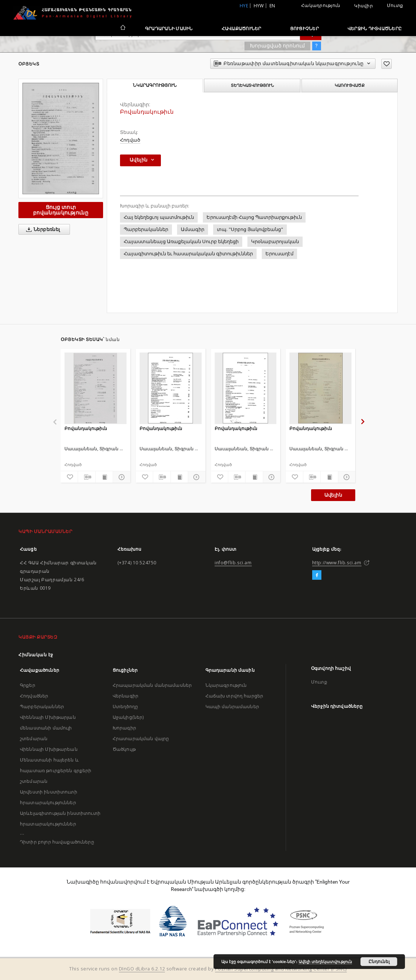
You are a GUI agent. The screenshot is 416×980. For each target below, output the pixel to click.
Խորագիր (124, 728)
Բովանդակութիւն (86, 428)
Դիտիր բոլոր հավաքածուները (57, 842)
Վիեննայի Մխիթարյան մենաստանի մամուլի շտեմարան (48, 728)
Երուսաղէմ (279, 254)
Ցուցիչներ (304, 29)
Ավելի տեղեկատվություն (325, 962)
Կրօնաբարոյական (275, 242)
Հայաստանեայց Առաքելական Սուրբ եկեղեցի (181, 242)
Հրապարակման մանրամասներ (152, 685)
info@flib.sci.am (233, 563)
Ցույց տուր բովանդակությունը (61, 210)
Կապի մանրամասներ (232, 706)
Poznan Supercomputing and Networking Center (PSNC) (281, 969)
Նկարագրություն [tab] (155, 85)
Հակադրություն (321, 5)
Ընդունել (379, 962)
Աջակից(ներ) (128, 717)
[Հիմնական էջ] (122, 28)
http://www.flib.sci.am (337, 563)
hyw (259, 6)
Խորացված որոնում (277, 46)
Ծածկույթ (124, 749)
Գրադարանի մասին (169, 29)
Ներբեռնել (42, 230)
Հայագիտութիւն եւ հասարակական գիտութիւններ (188, 254)
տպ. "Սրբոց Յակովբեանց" (250, 229)
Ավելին (333, 495)
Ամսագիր (193, 229)
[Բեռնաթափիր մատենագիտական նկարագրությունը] (87, 477)
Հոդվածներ (34, 696)
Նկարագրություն (226, 685)
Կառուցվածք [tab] (350, 85)
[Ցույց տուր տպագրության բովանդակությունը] (104, 477)
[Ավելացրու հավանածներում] (387, 64)
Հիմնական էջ (36, 655)
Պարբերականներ (146, 229)
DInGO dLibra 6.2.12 (142, 969)
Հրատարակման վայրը (141, 738)
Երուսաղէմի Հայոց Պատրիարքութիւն (254, 217)
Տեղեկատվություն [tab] (252, 85)
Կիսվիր (364, 6)
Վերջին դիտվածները (375, 29)
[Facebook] (317, 575)
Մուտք (395, 5)
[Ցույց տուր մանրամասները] (120, 477)
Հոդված (130, 140)
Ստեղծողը (125, 706)
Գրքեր (28, 685)
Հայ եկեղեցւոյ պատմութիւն (159, 217)
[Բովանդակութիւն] (96, 388)
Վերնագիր (126, 696)
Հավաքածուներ (242, 29)
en (272, 6)
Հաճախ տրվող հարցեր (235, 696)
